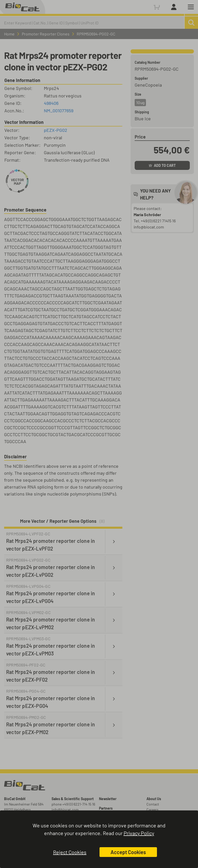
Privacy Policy (139, 833)
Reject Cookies (70, 852)
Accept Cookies (128, 852)
